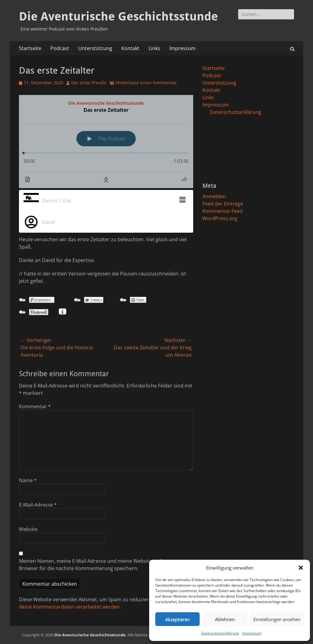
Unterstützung (95, 48)
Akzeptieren (177, 619)
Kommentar (35, 406)
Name (28, 480)
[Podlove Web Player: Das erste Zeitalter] (106, 142)
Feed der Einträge (223, 204)
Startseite (30, 48)
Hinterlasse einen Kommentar (146, 83)
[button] (301, 568)
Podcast (60, 48)
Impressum (252, 633)
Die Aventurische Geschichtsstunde (118, 16)
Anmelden (214, 196)
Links (154, 48)
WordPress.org (220, 218)
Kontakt (130, 48)
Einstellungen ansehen (277, 619)
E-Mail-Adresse (38, 505)
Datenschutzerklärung (220, 633)
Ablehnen (225, 619)
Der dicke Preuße (89, 83)
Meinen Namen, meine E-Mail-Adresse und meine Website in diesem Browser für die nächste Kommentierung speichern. (97, 565)
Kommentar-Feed (223, 211)
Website (28, 529)
